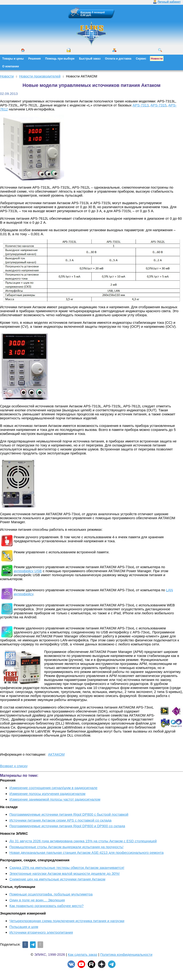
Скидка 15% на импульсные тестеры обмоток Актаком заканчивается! (67, 868)
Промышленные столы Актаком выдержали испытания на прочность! (67, 847)
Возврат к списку (14, 766)
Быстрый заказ (90, 59)
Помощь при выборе (60, 59)
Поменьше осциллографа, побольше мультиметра (51, 894)
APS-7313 (141, 105)
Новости (157, 59)
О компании (11, 66)
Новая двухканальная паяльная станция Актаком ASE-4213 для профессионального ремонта (87, 852)
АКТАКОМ (56, 754)
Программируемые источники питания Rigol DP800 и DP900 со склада (67, 826)
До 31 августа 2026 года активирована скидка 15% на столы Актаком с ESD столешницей (83, 841)
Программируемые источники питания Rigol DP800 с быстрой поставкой (69, 814)
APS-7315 (158, 105)
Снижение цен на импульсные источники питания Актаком (57, 879)
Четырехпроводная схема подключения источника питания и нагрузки (67, 921)
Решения (35, 59)
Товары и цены (13, 59)
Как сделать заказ (83, 954)
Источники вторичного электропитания (41, 932)
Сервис (141, 59)
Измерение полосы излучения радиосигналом (47, 794)
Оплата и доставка (118, 59)
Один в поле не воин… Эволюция (37, 900)
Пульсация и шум (24, 927)
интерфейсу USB (28, 571)
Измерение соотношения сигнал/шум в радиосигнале (53, 788)
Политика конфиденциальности (126, 954)
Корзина (86, 12)
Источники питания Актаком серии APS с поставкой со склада (60, 820)
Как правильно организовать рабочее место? (46, 906)
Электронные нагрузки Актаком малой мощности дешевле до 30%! (64, 873)
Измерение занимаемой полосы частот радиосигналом (55, 799)
